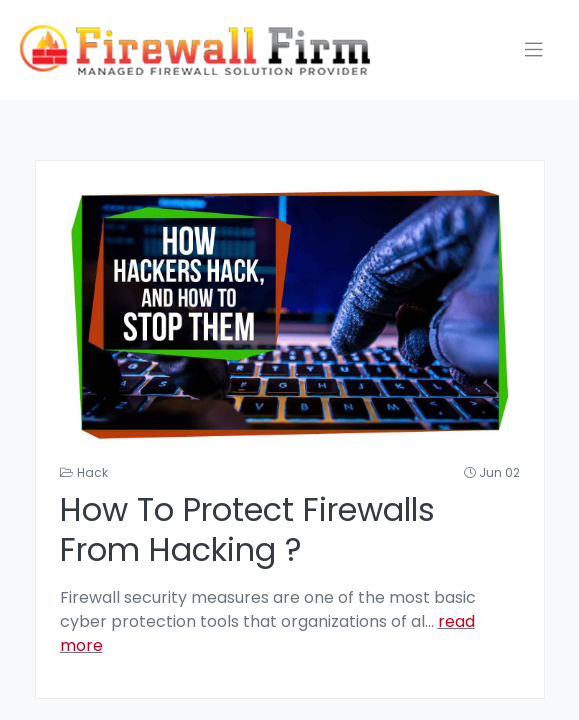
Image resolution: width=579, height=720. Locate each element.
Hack (92, 471)
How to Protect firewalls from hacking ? (247, 528)
